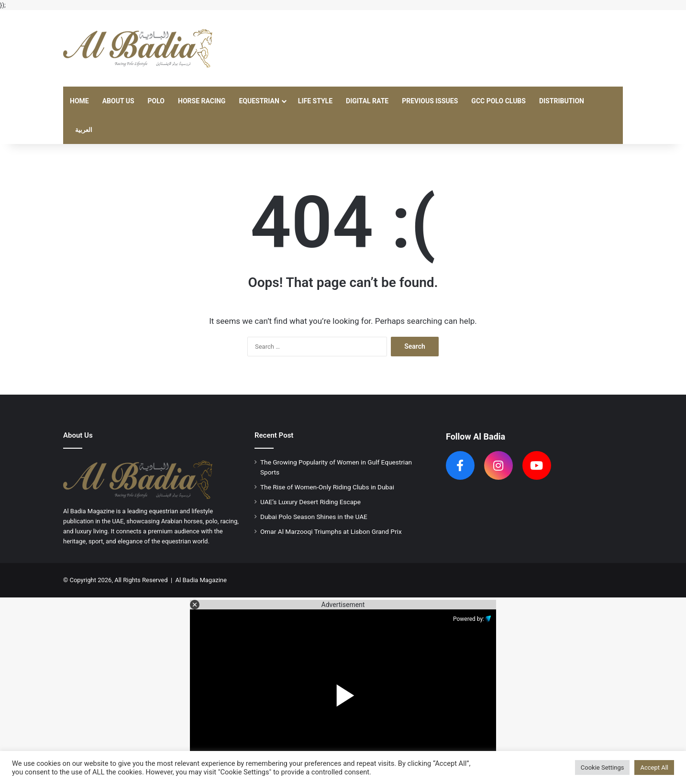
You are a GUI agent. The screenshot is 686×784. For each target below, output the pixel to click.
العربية (84, 130)
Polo (156, 101)
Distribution (562, 101)
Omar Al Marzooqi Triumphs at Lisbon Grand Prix (331, 531)
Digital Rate (367, 101)
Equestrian (259, 101)
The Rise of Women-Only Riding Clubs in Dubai (327, 487)
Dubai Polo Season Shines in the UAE (314, 517)
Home (79, 101)
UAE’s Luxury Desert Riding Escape (310, 502)
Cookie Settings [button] (603, 767)
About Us (118, 101)
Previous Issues (430, 101)
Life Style (315, 101)
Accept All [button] (654, 767)
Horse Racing (202, 101)
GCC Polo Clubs (498, 101)
